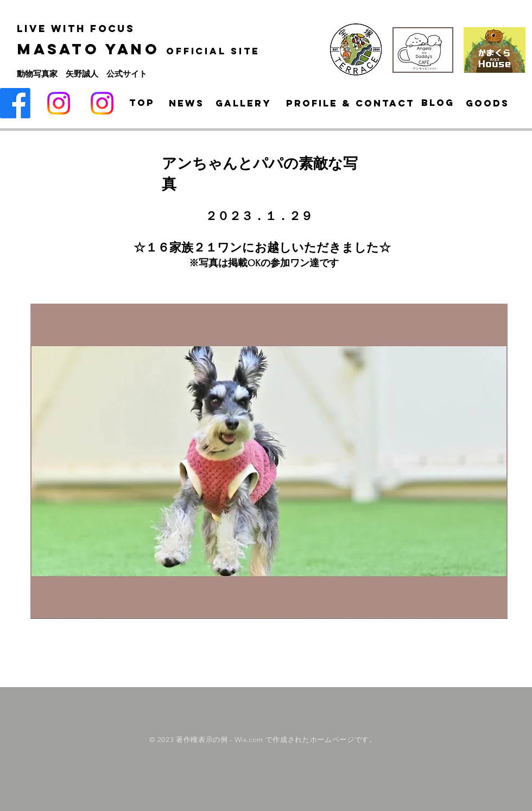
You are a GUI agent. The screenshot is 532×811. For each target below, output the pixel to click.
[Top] (142, 103)
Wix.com (249, 740)
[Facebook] (15, 103)
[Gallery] (243, 103)
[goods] (487, 103)
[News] (186, 103)
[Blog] (438, 103)
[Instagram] (59, 103)
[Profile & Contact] (350, 103)
